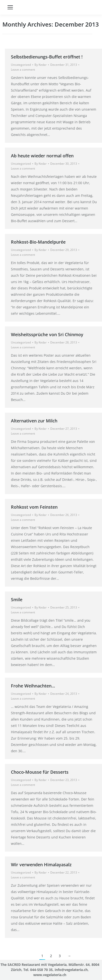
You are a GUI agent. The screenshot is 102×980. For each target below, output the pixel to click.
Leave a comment (23, 70)
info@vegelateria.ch (71, 970)
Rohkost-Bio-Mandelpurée (38, 242)
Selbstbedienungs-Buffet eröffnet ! (47, 57)
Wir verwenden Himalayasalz (41, 865)
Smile (17, 599)
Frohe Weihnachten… (33, 686)
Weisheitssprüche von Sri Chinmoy (47, 334)
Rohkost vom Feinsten (34, 507)
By (41, 65)
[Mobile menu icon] (10, 7)
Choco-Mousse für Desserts (40, 772)
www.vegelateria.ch (50, 975)
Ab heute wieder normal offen (42, 156)
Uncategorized (21, 65)
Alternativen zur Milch (34, 421)
